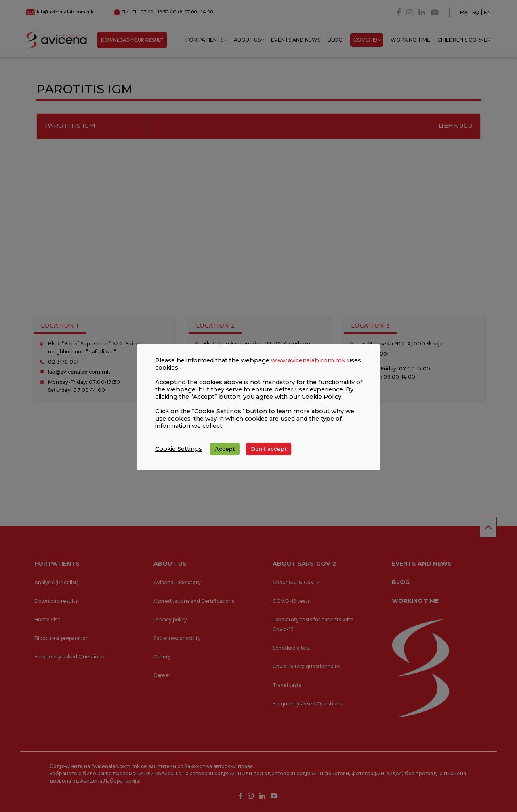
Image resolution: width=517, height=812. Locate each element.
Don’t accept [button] (269, 449)
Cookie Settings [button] (179, 449)
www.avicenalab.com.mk (308, 360)
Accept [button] (225, 449)
